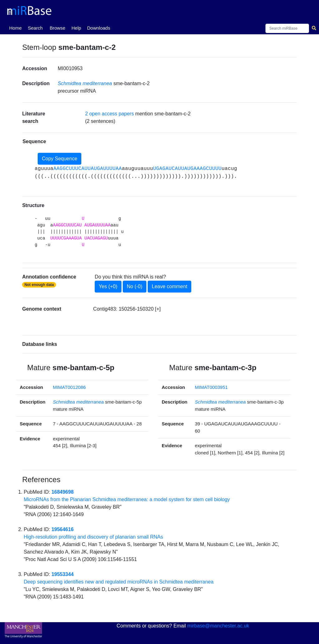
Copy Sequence (60, 159)
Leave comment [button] (169, 286)
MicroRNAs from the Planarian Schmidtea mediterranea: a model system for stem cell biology (127, 499)
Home (17, 27)
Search (35, 28)
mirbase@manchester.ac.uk (218, 626)
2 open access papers (110, 114)
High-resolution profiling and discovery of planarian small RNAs (93, 537)
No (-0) (135, 286)
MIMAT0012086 (69, 387)
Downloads (98, 28)
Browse (57, 28)
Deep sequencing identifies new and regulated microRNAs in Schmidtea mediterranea (119, 582)
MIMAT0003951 (212, 387)
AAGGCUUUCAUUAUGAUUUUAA (88, 169)
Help (76, 28)
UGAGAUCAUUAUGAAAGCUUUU (187, 169)
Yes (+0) (108, 286)
